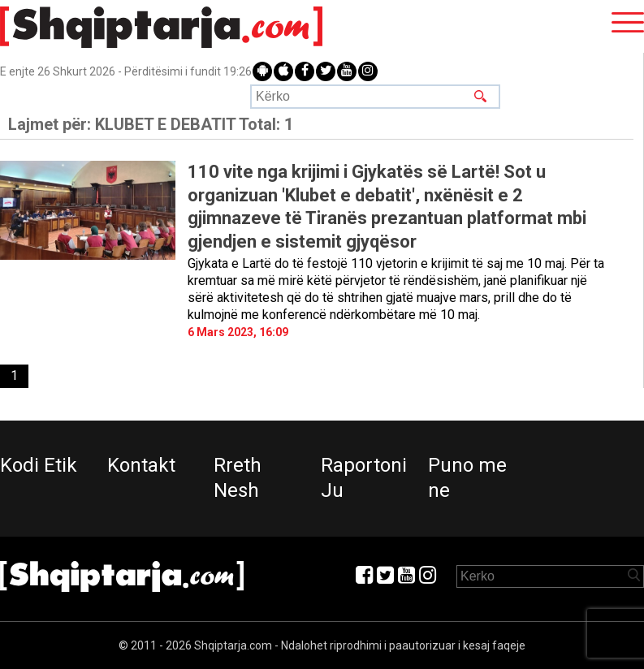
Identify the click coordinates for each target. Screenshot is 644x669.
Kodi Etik (39, 465)
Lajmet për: (151, 124)
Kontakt (141, 465)
